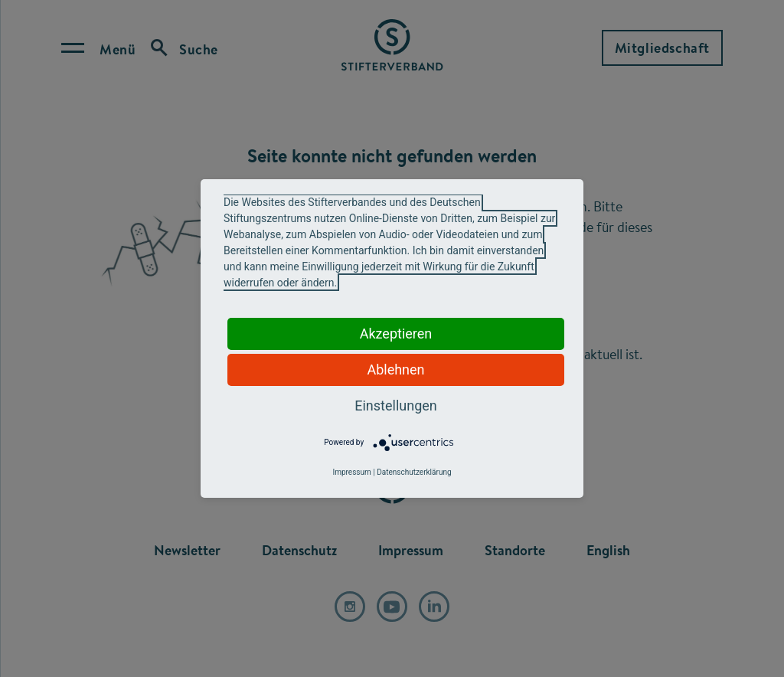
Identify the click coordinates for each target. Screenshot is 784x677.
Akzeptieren (396, 334)
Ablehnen (395, 370)
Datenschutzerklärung (414, 472)
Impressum (351, 472)
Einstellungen (395, 406)
